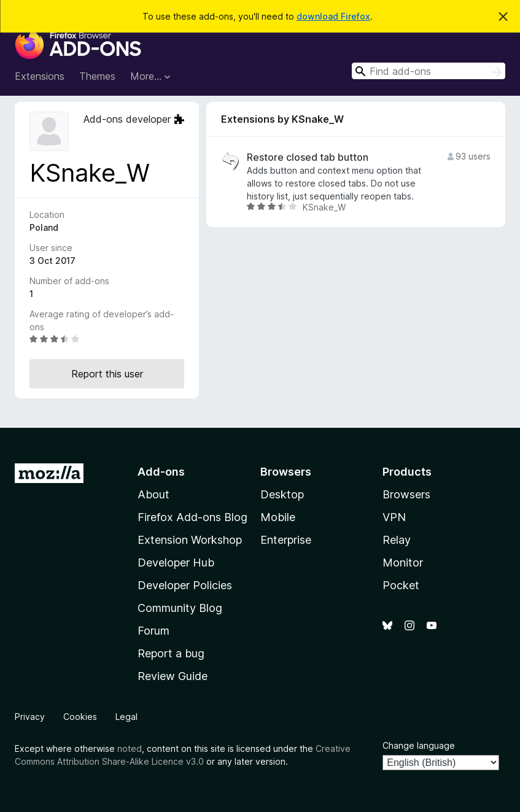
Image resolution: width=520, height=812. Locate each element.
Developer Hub (176, 563)
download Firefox (333, 16)
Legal (126, 717)
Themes (97, 76)
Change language (419, 745)
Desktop (282, 494)
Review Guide (173, 676)
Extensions (40, 76)
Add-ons (161, 472)
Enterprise (286, 540)
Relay (397, 540)
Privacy (30, 717)
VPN (394, 517)
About (153, 494)
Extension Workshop (190, 540)
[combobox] (429, 71)
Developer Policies (185, 585)
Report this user (107, 374)
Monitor (403, 563)
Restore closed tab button (308, 157)
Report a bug (171, 653)
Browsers (406, 494)
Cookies (80, 717)
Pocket (401, 585)
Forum (153, 631)
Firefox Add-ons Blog (192, 517)
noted (130, 748)
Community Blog (180, 608)
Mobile (278, 517)
